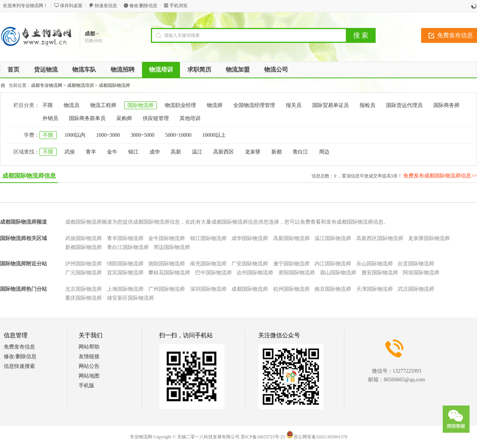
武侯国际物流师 (83, 238)
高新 (176, 152)
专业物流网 (141, 437)
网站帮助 (89, 347)
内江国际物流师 (333, 264)
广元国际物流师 (83, 273)
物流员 (72, 105)
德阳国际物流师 (167, 264)
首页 (13, 70)
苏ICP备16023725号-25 (263, 437)
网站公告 (89, 366)
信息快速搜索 (19, 366)
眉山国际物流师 (338, 273)
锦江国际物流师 (208, 238)
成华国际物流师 (250, 238)
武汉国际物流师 (416, 289)
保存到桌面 (71, 6)
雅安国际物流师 (380, 273)
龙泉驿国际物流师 (429, 238)
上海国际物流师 (125, 289)
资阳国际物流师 (297, 273)
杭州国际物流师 (291, 289)
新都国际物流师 (83, 247)
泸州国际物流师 (83, 264)
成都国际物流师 (114, 85)
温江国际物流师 (333, 238)
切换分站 (94, 41)
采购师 (124, 118)
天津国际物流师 (375, 289)
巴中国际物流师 (214, 273)
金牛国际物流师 (167, 238)
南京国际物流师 (333, 289)
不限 (48, 105)
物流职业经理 (180, 105)
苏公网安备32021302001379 (317, 437)
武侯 (70, 152)
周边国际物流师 (172, 247)
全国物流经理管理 (254, 105)
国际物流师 (140, 105)
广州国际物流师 (167, 289)
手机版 (86, 386)
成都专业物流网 (47, 85)
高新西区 (224, 152)
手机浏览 (179, 6)
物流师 (215, 105)
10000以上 (214, 135)
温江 (197, 152)
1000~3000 (108, 135)
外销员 (50, 118)
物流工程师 (103, 105)
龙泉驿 (253, 152)
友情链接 (89, 356)
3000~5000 (143, 135)
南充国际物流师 (208, 264)
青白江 (300, 152)
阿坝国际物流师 (421, 273)
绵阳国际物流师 (125, 264)
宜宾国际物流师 (125, 273)
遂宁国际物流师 (291, 264)
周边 (324, 152)
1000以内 (75, 135)
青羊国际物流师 (125, 238)
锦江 (133, 152)
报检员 (367, 105)
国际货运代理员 (404, 105)
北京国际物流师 (83, 289)
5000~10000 (178, 135)
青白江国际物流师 (128, 247)
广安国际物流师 (250, 264)
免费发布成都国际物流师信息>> (440, 176)
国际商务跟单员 (87, 118)
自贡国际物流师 (416, 264)
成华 (155, 152)
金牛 (112, 152)
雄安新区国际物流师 (130, 298)
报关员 (294, 105)
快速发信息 (106, 6)
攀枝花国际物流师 (169, 273)
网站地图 (89, 376)
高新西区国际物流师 (380, 238)
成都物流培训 (80, 85)
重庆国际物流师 (83, 298)
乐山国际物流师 (375, 264)
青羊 (91, 152)
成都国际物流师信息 (29, 176)
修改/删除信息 (143, 6)
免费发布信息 (19, 347)
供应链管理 (156, 118)
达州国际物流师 (255, 273)
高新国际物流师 (291, 238)
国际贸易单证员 (331, 105)
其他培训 (190, 118)
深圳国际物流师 (208, 289)
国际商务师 (446, 105)
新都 (277, 152)
